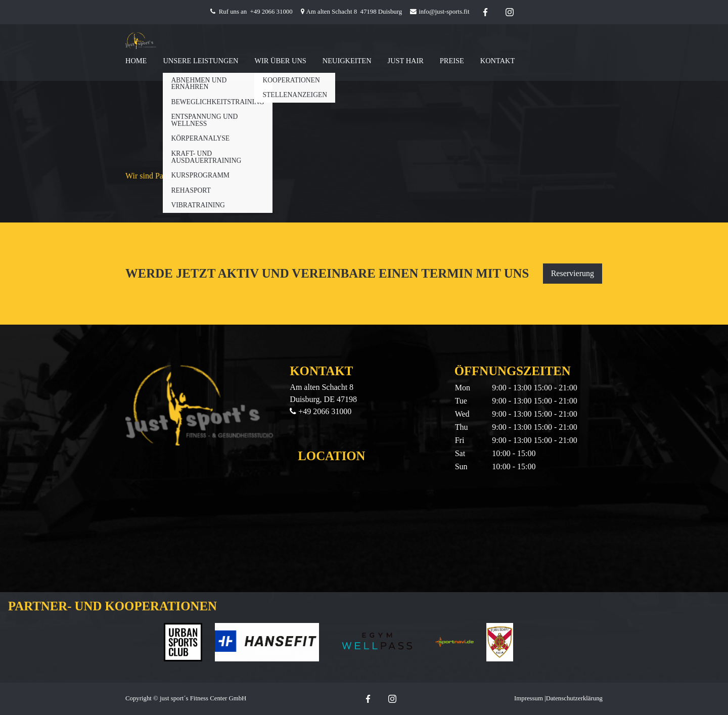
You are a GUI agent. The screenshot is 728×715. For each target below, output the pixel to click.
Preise (452, 61)
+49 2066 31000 (271, 12)
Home (136, 61)
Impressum (529, 698)
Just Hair (406, 61)
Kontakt (497, 61)
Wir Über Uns (280, 61)
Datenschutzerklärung (574, 698)
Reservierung (573, 273)
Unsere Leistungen (200, 61)
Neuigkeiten (347, 61)
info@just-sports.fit (444, 12)
